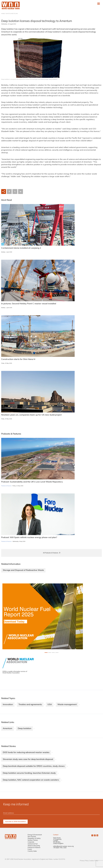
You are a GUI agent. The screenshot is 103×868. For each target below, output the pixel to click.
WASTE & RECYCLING (12, 14)
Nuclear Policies (33, 840)
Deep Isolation (25, 729)
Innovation (8, 705)
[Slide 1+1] (50, 653)
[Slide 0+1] (46, 653)
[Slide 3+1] (57, 653)
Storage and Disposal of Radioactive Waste (23, 570)
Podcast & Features (34, 848)
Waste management (67, 705)
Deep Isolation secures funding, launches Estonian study (29, 773)
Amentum (7, 729)
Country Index (32, 851)
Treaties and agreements (30, 705)
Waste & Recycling (34, 846)
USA (50, 705)
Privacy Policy (84, 861)
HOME (3, 14)
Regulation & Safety (34, 839)
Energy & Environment (35, 835)
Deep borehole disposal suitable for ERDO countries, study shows (34, 766)
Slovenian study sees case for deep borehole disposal (28, 759)
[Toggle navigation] (99, 4)
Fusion (30, 849)
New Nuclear (32, 837)
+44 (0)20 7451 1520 (60, 848)
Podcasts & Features (6, 486)
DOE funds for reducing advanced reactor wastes (26, 753)
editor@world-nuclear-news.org (63, 846)
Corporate (31, 842)
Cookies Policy (94, 861)
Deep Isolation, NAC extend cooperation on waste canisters (31, 780)
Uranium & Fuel (33, 844)
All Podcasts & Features (51, 553)
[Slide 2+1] (53, 653)
